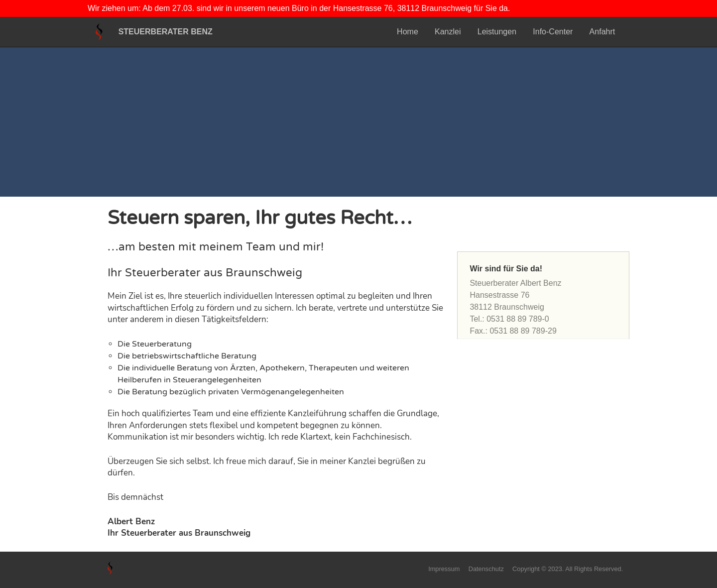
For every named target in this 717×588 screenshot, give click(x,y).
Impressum (444, 569)
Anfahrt (602, 32)
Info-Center (553, 32)
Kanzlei (448, 32)
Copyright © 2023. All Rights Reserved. (568, 569)
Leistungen (497, 32)
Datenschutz (486, 569)
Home (408, 32)
